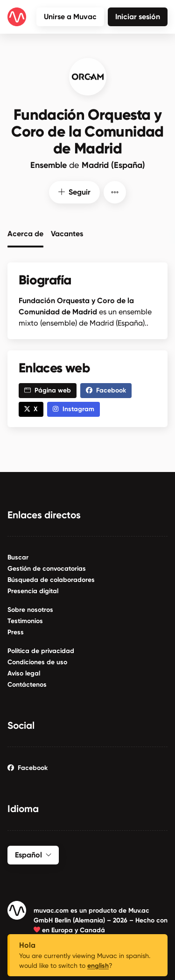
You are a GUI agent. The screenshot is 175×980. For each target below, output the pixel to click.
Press (16, 631)
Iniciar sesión (138, 17)
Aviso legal (24, 672)
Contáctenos (27, 684)
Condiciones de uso (37, 661)
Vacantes (67, 232)
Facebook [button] (106, 389)
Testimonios (25, 620)
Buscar (18, 556)
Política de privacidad (41, 650)
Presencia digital (33, 590)
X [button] (31, 408)
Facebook (28, 767)
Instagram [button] (73, 408)
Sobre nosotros (30, 609)
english (98, 966)
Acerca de (25, 232)
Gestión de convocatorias (47, 568)
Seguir (74, 191)
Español (33, 853)
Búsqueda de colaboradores (51, 579)
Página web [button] (48, 389)
